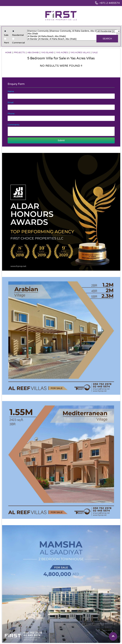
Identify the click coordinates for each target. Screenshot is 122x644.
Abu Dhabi (72, 34)
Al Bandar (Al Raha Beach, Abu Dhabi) (72, 36)
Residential (18, 35)
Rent (7, 43)
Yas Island (47, 53)
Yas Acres (62, 53)
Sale (6, 35)
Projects (19, 53)
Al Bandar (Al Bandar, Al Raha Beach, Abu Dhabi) (72, 39)
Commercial (18, 43)
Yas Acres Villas (80, 53)
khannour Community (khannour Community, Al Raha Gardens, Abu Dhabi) (72, 31)
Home (8, 53)
